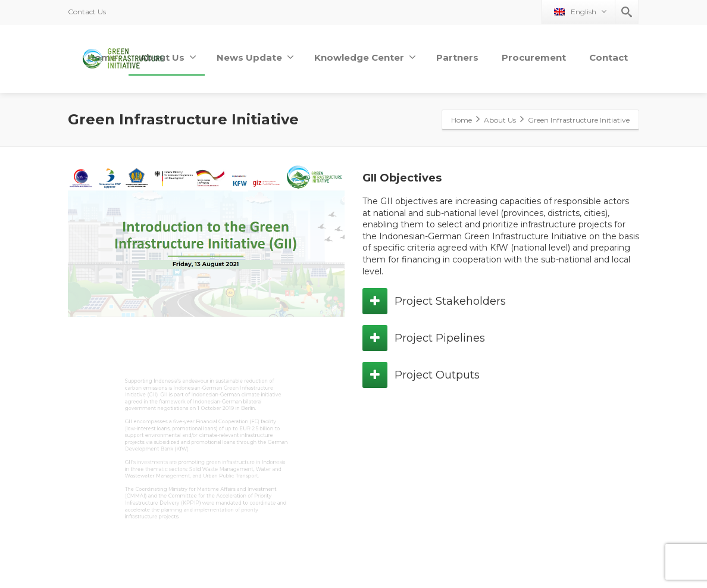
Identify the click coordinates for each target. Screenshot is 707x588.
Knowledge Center (365, 57)
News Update (255, 57)
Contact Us (87, 12)
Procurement (534, 57)
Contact (609, 57)
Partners (457, 57)
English (580, 12)
